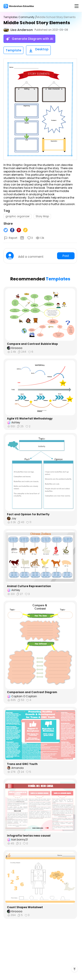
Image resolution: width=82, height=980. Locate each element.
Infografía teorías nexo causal (29, 836)
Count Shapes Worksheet (25, 907)
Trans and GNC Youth (22, 764)
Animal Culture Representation (29, 586)
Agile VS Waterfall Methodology (30, 419)
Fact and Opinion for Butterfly (28, 514)
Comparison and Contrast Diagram (32, 692)
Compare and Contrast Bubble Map (32, 344)
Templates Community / (20, 17)
